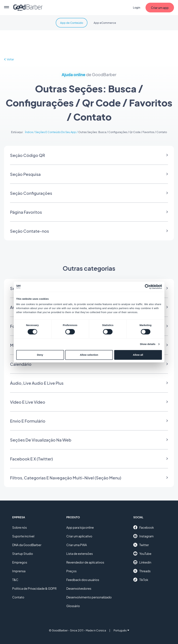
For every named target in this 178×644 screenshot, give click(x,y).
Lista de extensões (80, 554)
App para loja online (80, 527)
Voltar (9, 59)
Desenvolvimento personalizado (89, 597)
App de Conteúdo (72, 23)
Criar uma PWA (77, 545)
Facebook (144, 527)
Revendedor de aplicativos (85, 562)
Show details (148, 344)
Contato (18, 597)
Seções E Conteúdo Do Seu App (56, 132)
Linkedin (142, 562)
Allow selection (89, 355)
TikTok (141, 580)
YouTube (142, 553)
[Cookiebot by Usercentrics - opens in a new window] (147, 287)
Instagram (143, 536)
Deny (40, 355)
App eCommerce (105, 23)
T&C (15, 580)
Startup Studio (23, 554)
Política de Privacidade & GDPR (34, 588)
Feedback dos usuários (83, 580)
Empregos (20, 562)
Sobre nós (20, 527)
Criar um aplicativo (79, 536)
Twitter (141, 545)
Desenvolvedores (79, 588)
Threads (142, 571)
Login (137, 7)
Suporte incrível (23, 536)
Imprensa (19, 571)
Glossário (73, 606)
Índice (29, 132)
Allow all (138, 355)
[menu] (7, 8)
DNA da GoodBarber (27, 545)
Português (121, 630)
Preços (71, 571)
